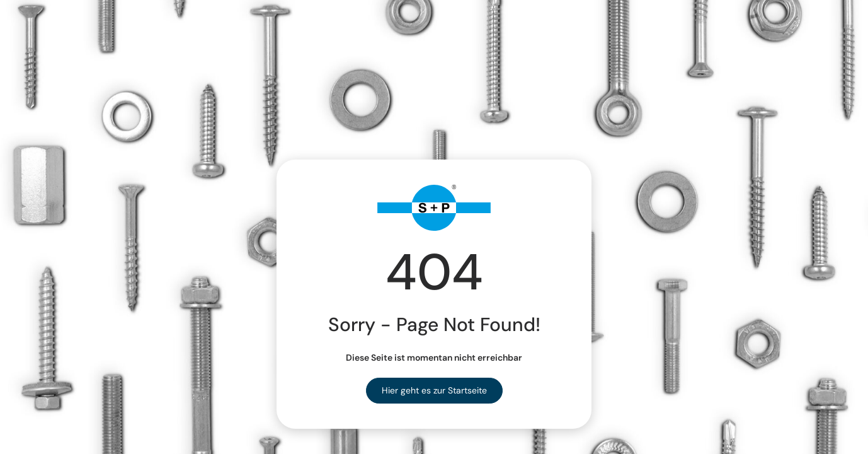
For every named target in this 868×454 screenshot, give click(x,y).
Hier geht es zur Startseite (434, 390)
